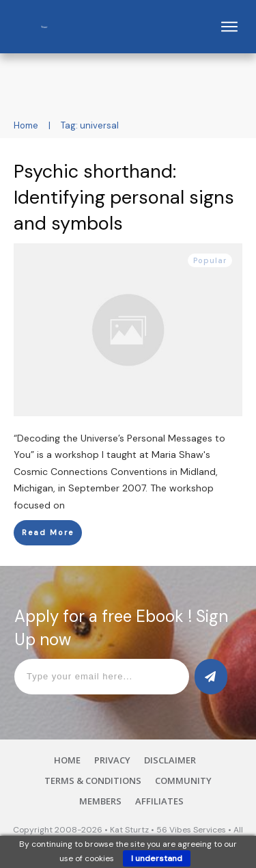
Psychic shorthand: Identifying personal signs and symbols (124, 197)
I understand (157, 858)
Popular (210, 260)
